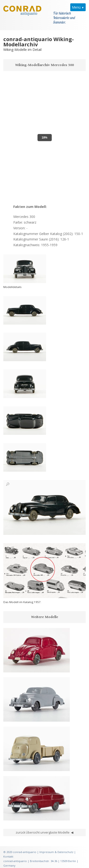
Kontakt (8, 854)
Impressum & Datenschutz (56, 849)
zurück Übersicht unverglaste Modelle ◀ (44, 830)
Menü (76, 7)
